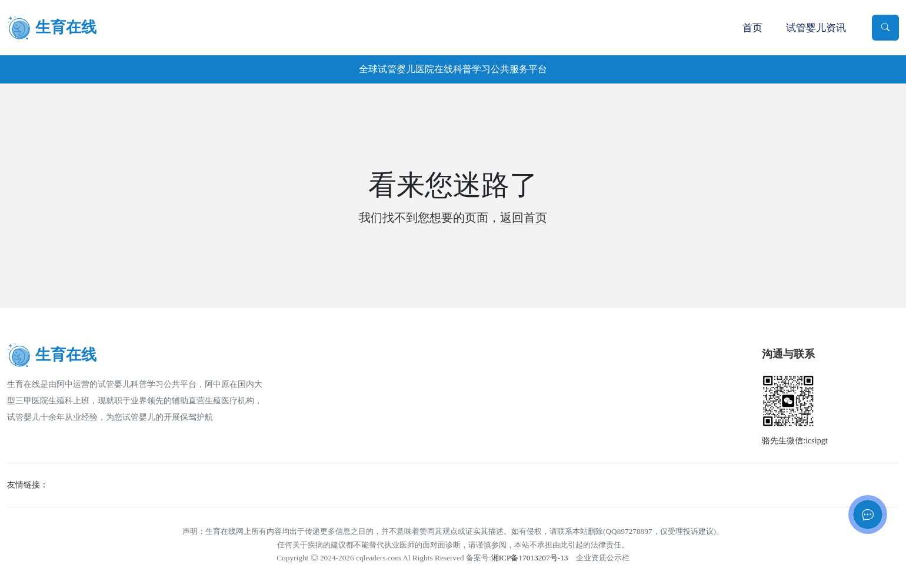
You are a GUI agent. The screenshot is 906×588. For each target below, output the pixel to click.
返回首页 (524, 218)
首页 (752, 28)
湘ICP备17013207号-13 (530, 558)
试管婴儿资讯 (816, 28)
